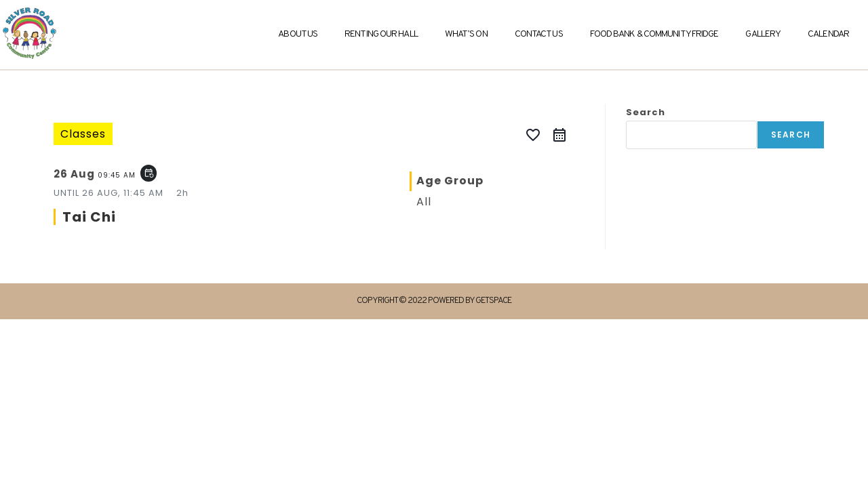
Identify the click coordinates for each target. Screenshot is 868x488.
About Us (298, 34)
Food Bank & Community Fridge (654, 34)
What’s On (466, 34)
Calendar (828, 34)
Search (646, 112)
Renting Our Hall (381, 34)
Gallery (763, 34)
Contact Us (539, 34)
